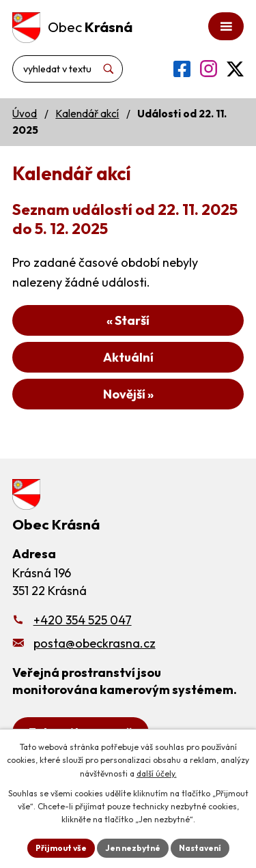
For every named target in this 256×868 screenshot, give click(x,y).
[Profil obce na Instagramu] (209, 69)
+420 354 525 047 (83, 620)
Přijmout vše (61, 848)
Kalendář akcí (87, 114)
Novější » (128, 394)
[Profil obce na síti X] (235, 69)
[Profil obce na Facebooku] (182, 69)
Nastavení (200, 848)
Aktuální (128, 357)
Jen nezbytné (133, 848)
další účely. (157, 773)
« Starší (128, 320)
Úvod (25, 114)
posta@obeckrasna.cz (95, 643)
